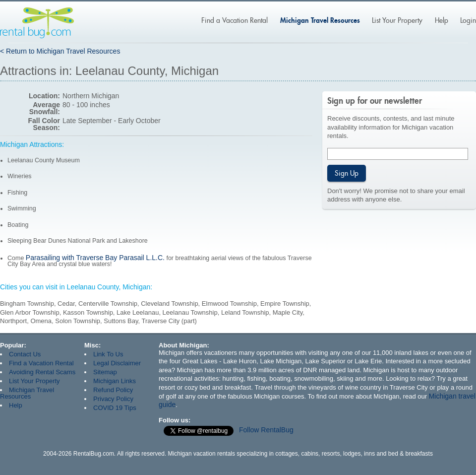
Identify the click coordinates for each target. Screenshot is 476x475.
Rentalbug (37, 23)
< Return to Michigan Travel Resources (60, 51)
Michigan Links (115, 381)
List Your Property (397, 20)
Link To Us (108, 354)
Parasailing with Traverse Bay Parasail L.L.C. (95, 258)
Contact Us (25, 354)
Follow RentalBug (266, 430)
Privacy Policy (113, 399)
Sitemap (105, 372)
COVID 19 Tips (115, 408)
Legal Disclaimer (117, 363)
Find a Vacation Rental (235, 20)
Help (442, 20)
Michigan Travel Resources (320, 20)
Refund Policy (113, 390)
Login (468, 20)
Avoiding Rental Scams (42, 372)
